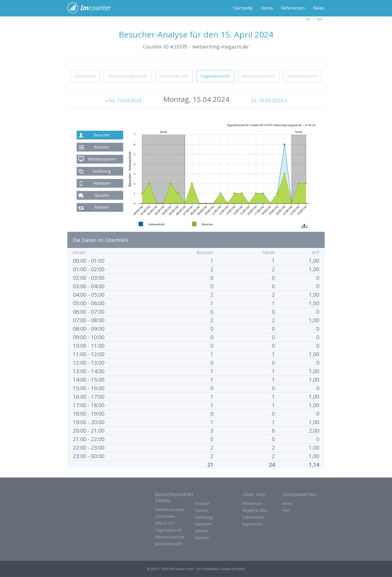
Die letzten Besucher (128, 76)
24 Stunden (165, 516)
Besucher (102, 135)
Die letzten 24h (174, 76)
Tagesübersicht (215, 76)
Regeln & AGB (255, 510)
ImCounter (92, 8)
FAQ (286, 510)
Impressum (252, 524)
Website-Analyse (170, 509)
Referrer (102, 207)
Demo (267, 8)
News (319, 8)
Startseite (242, 8)
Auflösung (102, 171)
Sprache (102, 195)
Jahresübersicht (302, 76)
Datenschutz (253, 517)
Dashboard (85, 76)
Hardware (102, 183)
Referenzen (293, 8)
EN (320, 19)
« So (123, 100)
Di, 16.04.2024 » (269, 100)
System (201, 510)
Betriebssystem (102, 159)
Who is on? (165, 523)
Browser (102, 147)
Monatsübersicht (259, 76)
